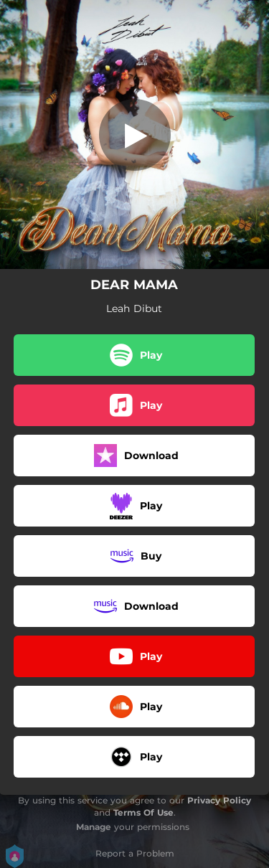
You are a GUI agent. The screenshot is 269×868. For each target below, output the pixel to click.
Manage (94, 827)
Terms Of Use (143, 812)
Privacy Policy (219, 800)
